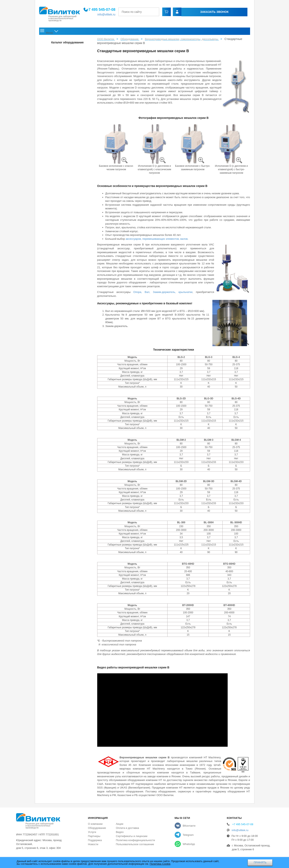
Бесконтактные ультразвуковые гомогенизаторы (58, 317)
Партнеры (94, 838)
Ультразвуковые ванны (54, 442)
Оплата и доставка (208, 32)
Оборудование (100, 32)
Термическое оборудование (57, 433)
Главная (48, 32)
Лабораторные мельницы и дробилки (62, 70)
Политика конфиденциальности (135, 842)
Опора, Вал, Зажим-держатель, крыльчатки (163, 293)
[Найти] (171, 12)
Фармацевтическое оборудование (60, 87)
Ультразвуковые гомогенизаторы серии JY (61, 384)
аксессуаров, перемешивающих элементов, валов (157, 240)
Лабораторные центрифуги (57, 459)
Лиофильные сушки (52, 416)
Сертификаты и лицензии (131, 838)
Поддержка (143, 32)
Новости (165, 32)
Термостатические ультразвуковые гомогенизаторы (59, 360)
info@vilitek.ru (116, 15)
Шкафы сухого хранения (55, 407)
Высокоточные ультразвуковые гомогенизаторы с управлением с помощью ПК (58, 333)
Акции (181, 32)
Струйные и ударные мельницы (59, 96)
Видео (120, 833)
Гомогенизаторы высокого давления (64, 259)
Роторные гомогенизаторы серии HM (64, 237)
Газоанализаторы (51, 503)
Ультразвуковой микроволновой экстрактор (57, 372)
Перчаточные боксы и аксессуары (60, 43)
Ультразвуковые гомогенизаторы (62, 298)
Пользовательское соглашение (135, 846)
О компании (70, 32)
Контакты (240, 32)
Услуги (123, 32)
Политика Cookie (160, 864)
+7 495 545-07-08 (111, 10)
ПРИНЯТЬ (260, 862)
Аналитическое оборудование (58, 424)
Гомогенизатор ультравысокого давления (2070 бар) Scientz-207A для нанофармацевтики (60, 285)
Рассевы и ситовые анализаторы (60, 78)
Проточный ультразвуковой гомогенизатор (57, 348)
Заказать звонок (201, 12)
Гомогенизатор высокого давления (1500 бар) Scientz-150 (62, 269)
